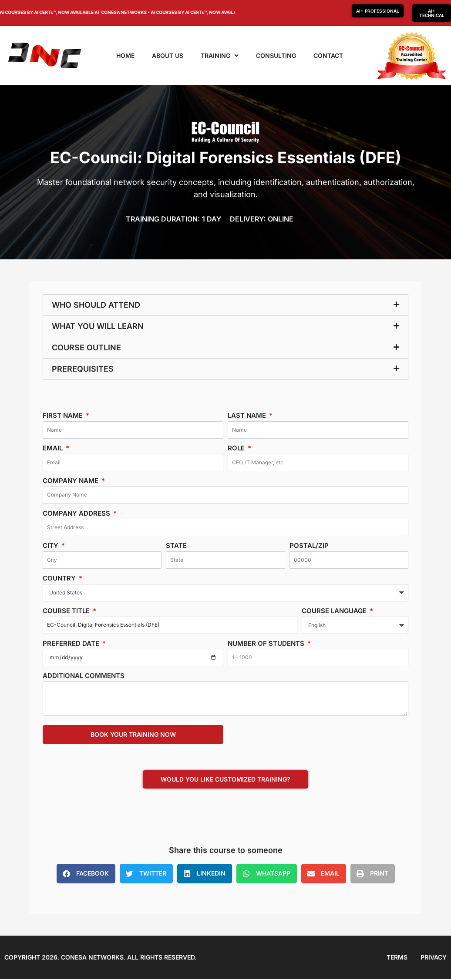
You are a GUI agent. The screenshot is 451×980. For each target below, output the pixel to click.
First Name (64, 415)
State (176, 545)
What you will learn (98, 326)
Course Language (335, 611)
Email (54, 448)
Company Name (71, 481)
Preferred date (72, 643)
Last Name (248, 415)
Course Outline (86, 347)
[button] (225, 305)
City (51, 545)
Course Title (67, 611)
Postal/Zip (309, 545)
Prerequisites (83, 369)
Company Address (77, 513)
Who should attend (96, 305)
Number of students (267, 643)
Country (60, 578)
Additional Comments (84, 676)
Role (237, 448)
